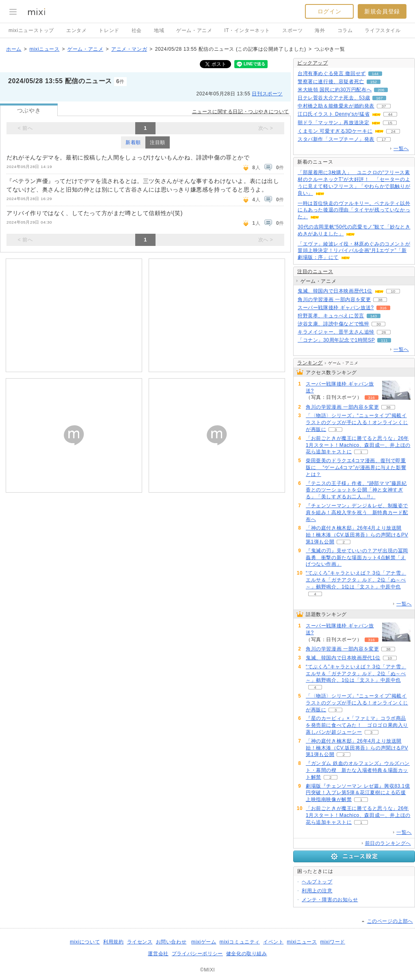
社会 (137, 30)
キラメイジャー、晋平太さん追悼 (336, 332)
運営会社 (158, 954)
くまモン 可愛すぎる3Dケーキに (335, 131)
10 (393, 291)
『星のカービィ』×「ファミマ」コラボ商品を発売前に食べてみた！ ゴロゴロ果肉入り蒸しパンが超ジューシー (357, 725)
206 (381, 90)
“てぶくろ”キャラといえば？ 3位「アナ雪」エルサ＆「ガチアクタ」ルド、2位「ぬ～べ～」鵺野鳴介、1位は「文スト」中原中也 (356, 580)
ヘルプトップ (317, 882)
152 (374, 82)
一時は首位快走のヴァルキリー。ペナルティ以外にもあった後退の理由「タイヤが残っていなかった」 (354, 210)
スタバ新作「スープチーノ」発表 (336, 139)
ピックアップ (313, 63)
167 (379, 98)
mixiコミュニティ (240, 942)
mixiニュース (44, 49)
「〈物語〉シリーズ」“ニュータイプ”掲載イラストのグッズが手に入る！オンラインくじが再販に (357, 422)
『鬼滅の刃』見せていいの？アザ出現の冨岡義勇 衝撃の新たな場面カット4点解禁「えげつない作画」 (357, 558)
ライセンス (140, 942)
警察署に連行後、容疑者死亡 (331, 82)
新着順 (133, 142)
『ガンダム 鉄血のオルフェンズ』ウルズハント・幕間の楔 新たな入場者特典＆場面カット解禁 (358, 770)
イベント (273, 942)
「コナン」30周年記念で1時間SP (336, 340)
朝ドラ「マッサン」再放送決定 (333, 123)
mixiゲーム (204, 942)
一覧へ (401, 149)
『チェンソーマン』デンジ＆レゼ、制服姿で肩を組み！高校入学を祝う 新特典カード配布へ (357, 513)
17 (384, 139)
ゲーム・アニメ (194, 30)
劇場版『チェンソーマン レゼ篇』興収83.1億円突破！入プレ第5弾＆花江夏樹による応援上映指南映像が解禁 (358, 793)
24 (393, 131)
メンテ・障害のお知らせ (330, 900)
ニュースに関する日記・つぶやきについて (241, 112)
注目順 (158, 142)
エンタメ (76, 30)
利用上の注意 (317, 891)
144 (375, 74)
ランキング (310, 363)
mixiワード (333, 942)
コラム (345, 30)
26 (384, 332)
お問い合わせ (171, 942)
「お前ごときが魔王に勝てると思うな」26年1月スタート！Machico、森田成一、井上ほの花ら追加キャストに (358, 445)
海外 (320, 30)
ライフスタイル (383, 30)
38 (380, 300)
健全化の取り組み (247, 954)
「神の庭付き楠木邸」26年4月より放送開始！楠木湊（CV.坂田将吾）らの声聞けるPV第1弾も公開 (357, 535)
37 (384, 106)
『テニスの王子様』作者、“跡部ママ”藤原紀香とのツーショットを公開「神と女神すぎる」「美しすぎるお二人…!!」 (356, 490)
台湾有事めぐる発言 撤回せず (332, 73)
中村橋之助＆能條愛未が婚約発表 (336, 106)
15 (390, 123)
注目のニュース (315, 271)
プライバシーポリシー (197, 954)
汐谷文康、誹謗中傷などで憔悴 (333, 324)
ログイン (329, 11)
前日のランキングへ (388, 843)
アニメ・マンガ (129, 49)
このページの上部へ (390, 921)
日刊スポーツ (267, 94)
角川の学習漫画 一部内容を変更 (334, 299)
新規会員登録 (382, 11)
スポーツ (292, 30)
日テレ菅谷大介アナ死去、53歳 (334, 98)
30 (379, 324)
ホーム (14, 49)
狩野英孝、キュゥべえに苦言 (331, 316)
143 (374, 316)
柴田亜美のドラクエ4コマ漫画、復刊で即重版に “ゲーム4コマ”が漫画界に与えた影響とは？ (356, 467)
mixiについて (85, 942)
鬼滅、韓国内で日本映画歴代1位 (335, 291)
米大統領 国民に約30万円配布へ (335, 90)
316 (383, 308)
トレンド (109, 30)
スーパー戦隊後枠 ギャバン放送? (336, 308)
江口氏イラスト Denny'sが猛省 (334, 114)
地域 (159, 30)
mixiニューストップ (31, 30)
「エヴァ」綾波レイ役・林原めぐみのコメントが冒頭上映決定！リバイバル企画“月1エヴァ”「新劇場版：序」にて (354, 251)
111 (384, 340)
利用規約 (113, 942)
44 (390, 114)
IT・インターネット (247, 30)
